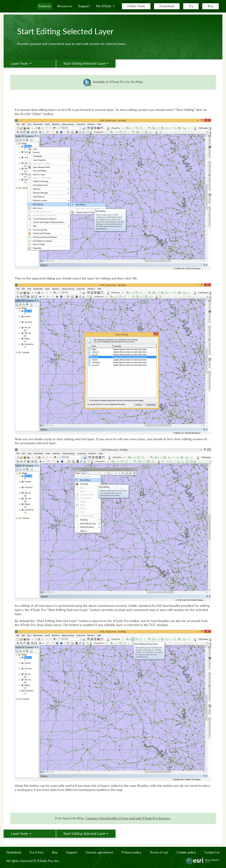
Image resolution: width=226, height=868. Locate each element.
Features (45, 6)
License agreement (99, 852)
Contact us (212, 852)
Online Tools (136, 6)
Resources (65, 6)
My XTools (104, 6)
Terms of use (159, 852)
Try (191, 6)
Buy (211, 6)
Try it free (36, 852)
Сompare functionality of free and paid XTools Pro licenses (128, 818)
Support (84, 6)
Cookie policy (186, 852)
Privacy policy (131, 852)
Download (167, 6)
